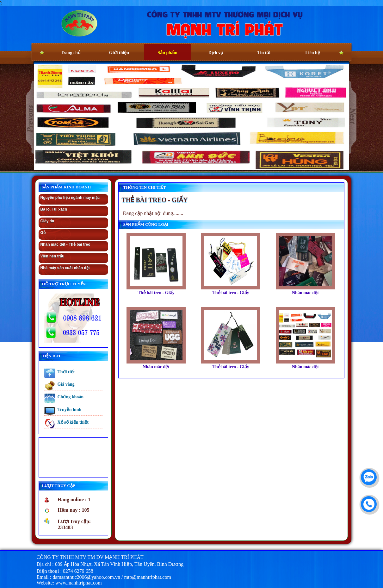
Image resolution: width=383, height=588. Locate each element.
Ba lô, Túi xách (54, 209)
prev (30, 118)
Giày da (47, 221)
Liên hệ (313, 53)
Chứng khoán (71, 397)
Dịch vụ (216, 53)
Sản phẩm (167, 53)
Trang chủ (71, 53)
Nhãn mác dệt (305, 293)
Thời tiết (66, 372)
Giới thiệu (119, 53)
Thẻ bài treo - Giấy (156, 293)
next (353, 117)
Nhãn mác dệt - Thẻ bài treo (65, 244)
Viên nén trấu (53, 256)
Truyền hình (70, 410)
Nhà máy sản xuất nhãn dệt (65, 268)
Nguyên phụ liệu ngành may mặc (70, 198)
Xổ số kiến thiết (73, 422)
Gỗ (43, 233)
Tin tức (264, 53)
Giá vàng (66, 384)
